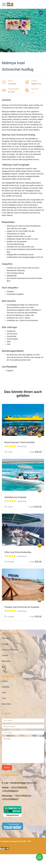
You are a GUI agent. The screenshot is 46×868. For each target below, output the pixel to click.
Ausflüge (5, 644)
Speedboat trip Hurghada (15, 497)
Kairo (4, 693)
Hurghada (6, 687)
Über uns (5, 638)
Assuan (5, 681)
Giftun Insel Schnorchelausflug (18, 552)
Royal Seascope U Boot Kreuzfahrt (20, 442)
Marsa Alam (6, 704)
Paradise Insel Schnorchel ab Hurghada (22, 607)
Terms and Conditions (10, 650)
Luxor (4, 698)
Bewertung (6, 661)
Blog (4, 667)
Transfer (5, 655)
